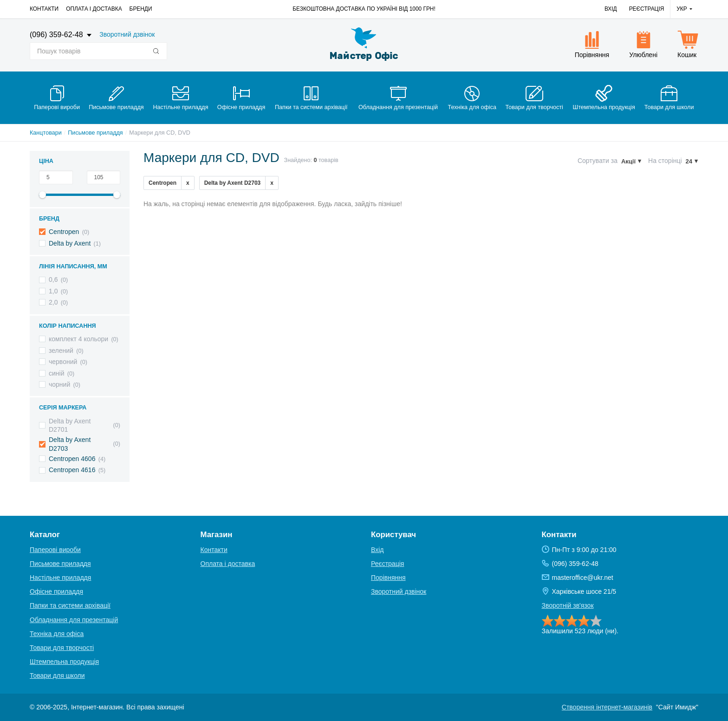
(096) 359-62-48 (57, 35)
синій (56, 373)
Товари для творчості (62, 648)
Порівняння (388, 578)
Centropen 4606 (72, 459)
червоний (63, 362)
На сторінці (665, 161)
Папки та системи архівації (70, 605)
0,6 (53, 279)
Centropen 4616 (72, 470)
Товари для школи (57, 676)
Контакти (44, 9)
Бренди (141, 9)
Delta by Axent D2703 (70, 444)
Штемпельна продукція (64, 662)
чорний (59, 384)
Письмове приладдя (95, 133)
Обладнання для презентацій (74, 620)
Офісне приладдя (56, 591)
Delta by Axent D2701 (70, 425)
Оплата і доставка (94, 9)
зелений (61, 351)
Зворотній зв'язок (568, 605)
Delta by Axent (70, 243)
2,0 (53, 302)
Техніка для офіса (57, 634)
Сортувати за (598, 161)
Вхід (611, 9)
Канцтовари (46, 133)
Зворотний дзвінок (127, 34)
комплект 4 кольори (78, 339)
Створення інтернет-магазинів (607, 707)
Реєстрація (647, 9)
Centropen (64, 232)
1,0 (53, 291)
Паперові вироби (55, 550)
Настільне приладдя (60, 578)
